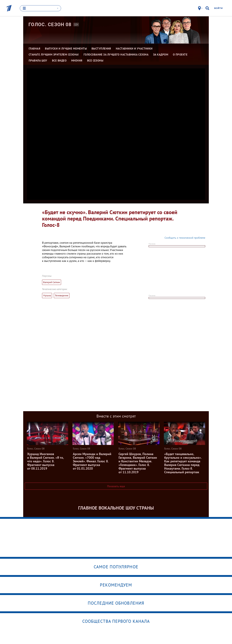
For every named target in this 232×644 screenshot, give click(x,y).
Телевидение (62, 296)
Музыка (47, 296)
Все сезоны (95, 61)
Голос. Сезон (50, 24)
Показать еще (116, 486)
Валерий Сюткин (52, 282)
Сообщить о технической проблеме (185, 238)
